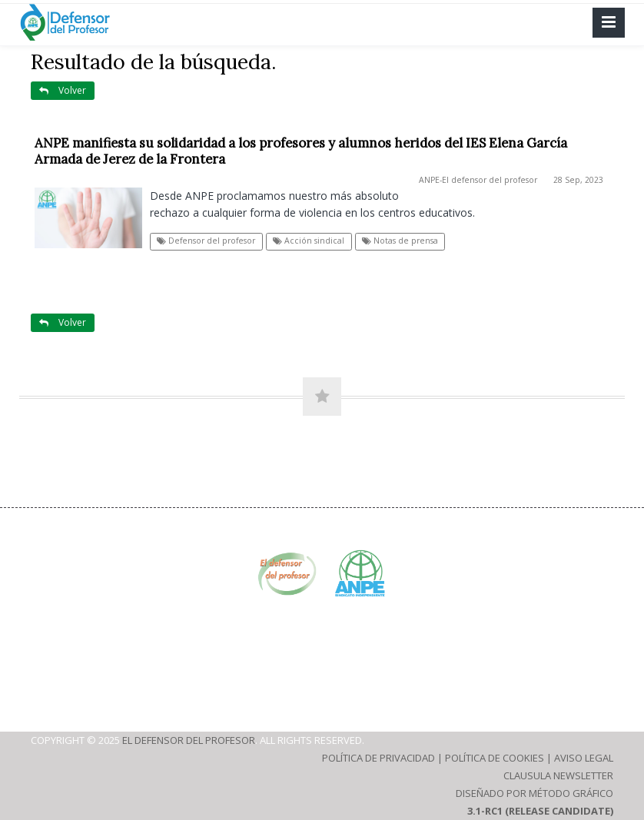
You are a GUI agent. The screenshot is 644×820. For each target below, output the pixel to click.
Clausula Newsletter (558, 775)
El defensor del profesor (189, 740)
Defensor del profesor (206, 241)
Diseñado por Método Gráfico (534, 793)
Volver (63, 90)
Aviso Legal (584, 758)
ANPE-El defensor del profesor (478, 180)
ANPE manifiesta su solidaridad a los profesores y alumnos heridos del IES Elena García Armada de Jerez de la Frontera (301, 151)
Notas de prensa (400, 241)
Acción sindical (309, 241)
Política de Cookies (495, 758)
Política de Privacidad (378, 758)
